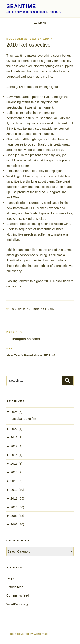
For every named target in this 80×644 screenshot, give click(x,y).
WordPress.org (17, 604)
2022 (14, 429)
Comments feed (18, 595)
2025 (14, 412)
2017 (14, 446)
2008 (14, 524)
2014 (14, 472)
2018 (14, 437)
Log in (11, 578)
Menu (40, 23)
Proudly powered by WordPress (27, 634)
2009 (14, 516)
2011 (14, 498)
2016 (14, 455)
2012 (14, 490)
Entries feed (15, 587)
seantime (21, 6)
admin (48, 39)
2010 (14, 507)
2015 (14, 463)
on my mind (22, 309)
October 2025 (21, 419)
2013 (14, 481)
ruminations (44, 309)
